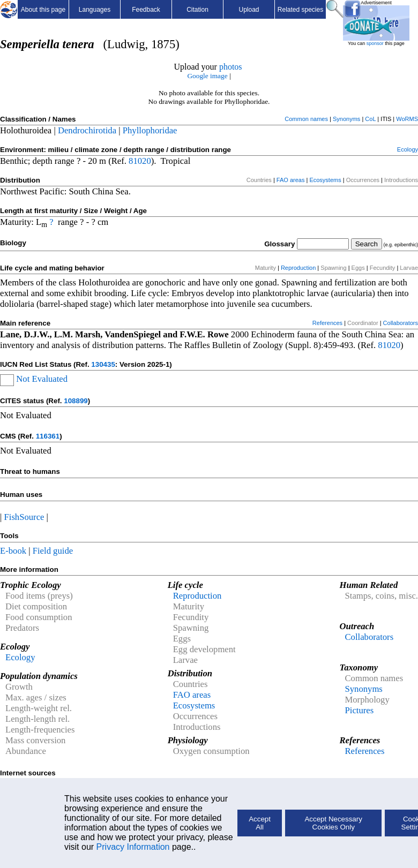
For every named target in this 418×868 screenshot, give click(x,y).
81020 (140, 161)
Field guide (53, 551)
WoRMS (407, 119)
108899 (76, 401)
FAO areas (291, 180)
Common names (306, 119)
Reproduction (298, 268)
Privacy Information (133, 847)
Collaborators (401, 323)
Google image (207, 76)
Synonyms (346, 119)
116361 (48, 436)
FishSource (24, 517)
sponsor (375, 43)
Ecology (408, 149)
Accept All (260, 823)
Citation (197, 10)
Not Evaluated (42, 379)
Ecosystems (325, 180)
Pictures (359, 710)
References (327, 323)
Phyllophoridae (150, 130)
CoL (370, 119)
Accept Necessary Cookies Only (333, 823)
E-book (13, 551)
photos (231, 67)
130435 (103, 364)
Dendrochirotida (87, 130)
